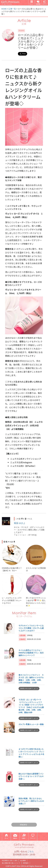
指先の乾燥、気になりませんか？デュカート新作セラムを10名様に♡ (31, 801)
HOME (4, 9)
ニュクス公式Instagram (21, 462)
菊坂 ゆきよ (20, 523)
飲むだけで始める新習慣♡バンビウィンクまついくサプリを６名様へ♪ (31, 776)
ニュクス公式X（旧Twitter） (23, 466)
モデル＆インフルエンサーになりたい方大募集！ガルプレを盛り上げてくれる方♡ (31, 628)
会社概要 (23, 860)
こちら (31, 852)
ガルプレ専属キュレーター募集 (31, 724)
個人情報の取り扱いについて (11, 863)
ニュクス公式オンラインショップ (26, 459)
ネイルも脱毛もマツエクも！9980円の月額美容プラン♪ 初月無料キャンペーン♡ (31, 653)
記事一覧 (12, 9)
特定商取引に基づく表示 (10, 860)
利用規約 (26, 863)
